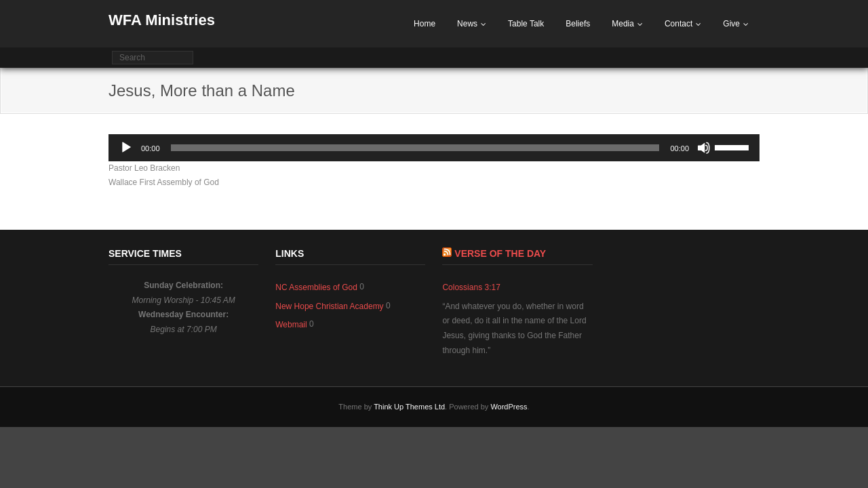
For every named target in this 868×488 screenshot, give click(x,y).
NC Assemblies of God (316, 287)
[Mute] (704, 148)
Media (623, 24)
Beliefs (578, 24)
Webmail (291, 325)
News (467, 24)
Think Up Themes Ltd (409, 407)
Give (731, 24)
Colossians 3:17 (471, 287)
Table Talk (526, 24)
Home (425, 24)
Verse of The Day (500, 253)
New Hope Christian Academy (329, 306)
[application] (434, 148)
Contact (678, 24)
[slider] (415, 148)
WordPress (509, 407)
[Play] (126, 148)
